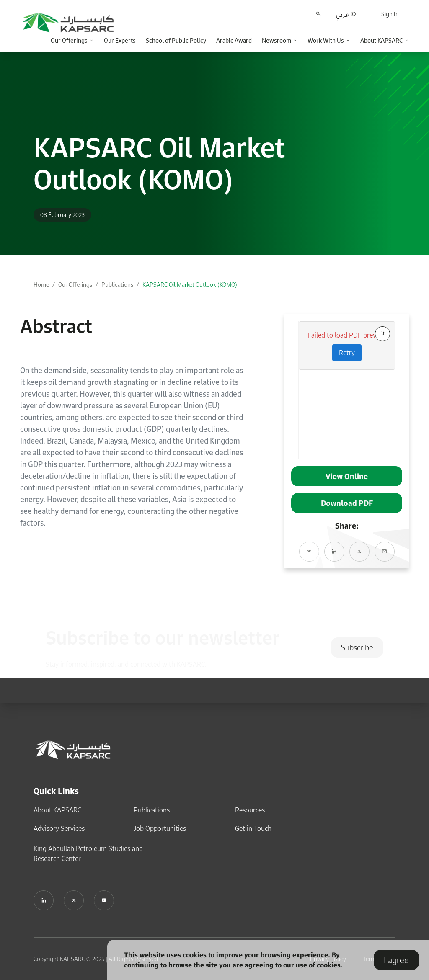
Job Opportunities (160, 828)
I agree (396, 960)
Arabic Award (234, 40)
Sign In (390, 14)
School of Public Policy (176, 40)
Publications (117, 285)
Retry (347, 353)
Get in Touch (253, 828)
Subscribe (357, 647)
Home (41, 285)
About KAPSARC (57, 810)
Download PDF (347, 503)
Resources (250, 810)
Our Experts (120, 40)
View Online (347, 476)
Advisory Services (59, 828)
